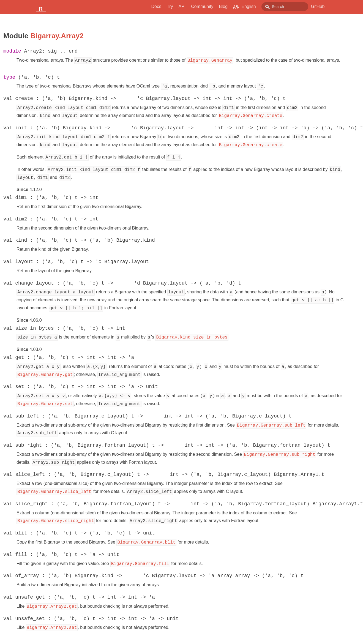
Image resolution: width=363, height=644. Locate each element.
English (244, 7)
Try (170, 6)
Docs (156, 6)
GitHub (318, 6)
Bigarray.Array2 (57, 36)
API (182, 6)
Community (202, 6)
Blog (223, 6)
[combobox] (285, 7)
